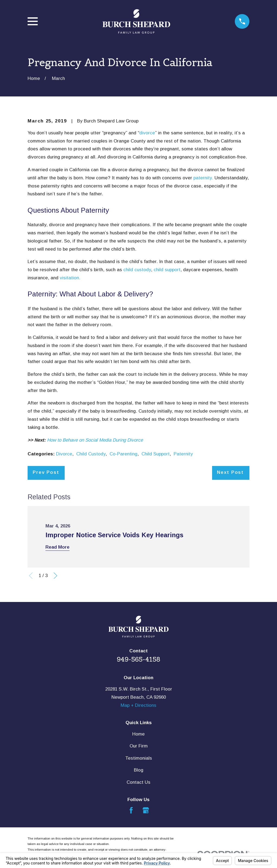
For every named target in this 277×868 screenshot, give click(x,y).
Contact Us (138, 782)
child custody (137, 270)
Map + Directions (138, 705)
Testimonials (139, 758)
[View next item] (55, 576)
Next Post (230, 472)
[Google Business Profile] (146, 810)
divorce (147, 133)
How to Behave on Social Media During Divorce (95, 440)
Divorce (64, 454)
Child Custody (91, 454)
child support (167, 270)
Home (138, 734)
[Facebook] (131, 810)
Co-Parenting (123, 454)
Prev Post (46, 472)
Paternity (183, 454)
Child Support (156, 454)
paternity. (203, 178)
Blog (139, 770)
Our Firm (139, 746)
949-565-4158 (139, 659)
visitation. (70, 278)
